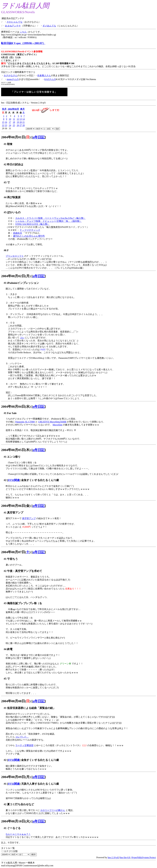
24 (10, 125)
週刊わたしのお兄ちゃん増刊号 (29, 236)
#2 (5, 164)
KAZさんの (50, 79)
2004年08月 (13, 109)
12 (18, 119)
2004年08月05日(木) (16, 450)
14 (24, 119)
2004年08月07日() (16, 552)
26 (18, 125)
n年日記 (39, 137)
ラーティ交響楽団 (24, 745)
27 (21, 125)
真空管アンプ (29, 518)
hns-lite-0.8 (125, 857)
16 (6, 122)
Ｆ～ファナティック (30, 230)
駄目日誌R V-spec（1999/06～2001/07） (23, 43)
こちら (23, 32)
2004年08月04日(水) (16, 407)
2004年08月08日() (16, 701)
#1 (5, 144)
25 (14, 125)
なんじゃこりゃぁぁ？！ (18, 834)
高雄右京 (18, 233)
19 (18, 122)
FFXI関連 (14, 480)
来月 (22, 109)
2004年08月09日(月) (16, 777)
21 (24, 122)
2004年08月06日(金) (16, 506)
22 (3, 125)
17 (10, 122)
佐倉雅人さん (44, 75)
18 (14, 122)
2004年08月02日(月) (16, 276)
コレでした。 (22, 737)
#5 (5, 212)
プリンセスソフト (15, 256)
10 (10, 119)
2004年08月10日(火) (16, 821)
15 (3, 122)
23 (6, 125)
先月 (4, 109)
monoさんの (13, 79)
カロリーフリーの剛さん (53, 810)
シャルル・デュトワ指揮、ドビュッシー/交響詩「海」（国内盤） (48, 221)
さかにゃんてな (15, 22)
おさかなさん (11, 75)
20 (21, 122)
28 (24, 125)
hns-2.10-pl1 (113, 857)
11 (14, 119)
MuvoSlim (57, 425)
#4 (5, 197)
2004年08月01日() (16, 137)
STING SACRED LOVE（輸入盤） (32, 224)
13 (21, 119)
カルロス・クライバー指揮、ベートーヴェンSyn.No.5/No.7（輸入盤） (50, 218)
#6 (5, 250)
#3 (5, 182)
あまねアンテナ (13, 26)
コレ (22, 338)
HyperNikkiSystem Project (144, 857)
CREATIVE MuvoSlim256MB (52, 422)
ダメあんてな (49, 26)
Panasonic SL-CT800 (25, 422)
